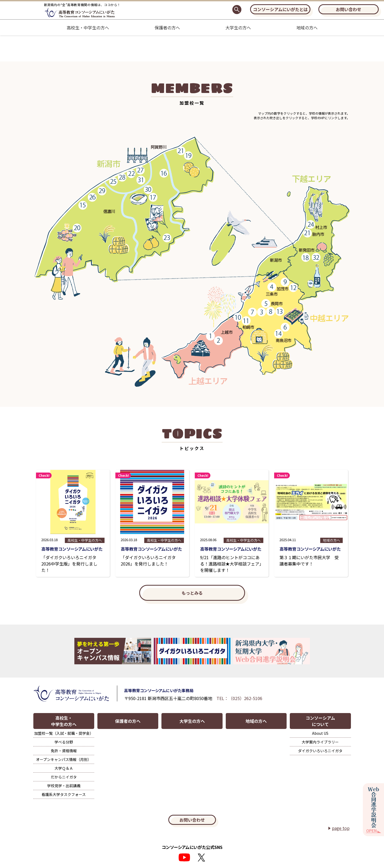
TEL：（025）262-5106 (239, 698)
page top (341, 828)
